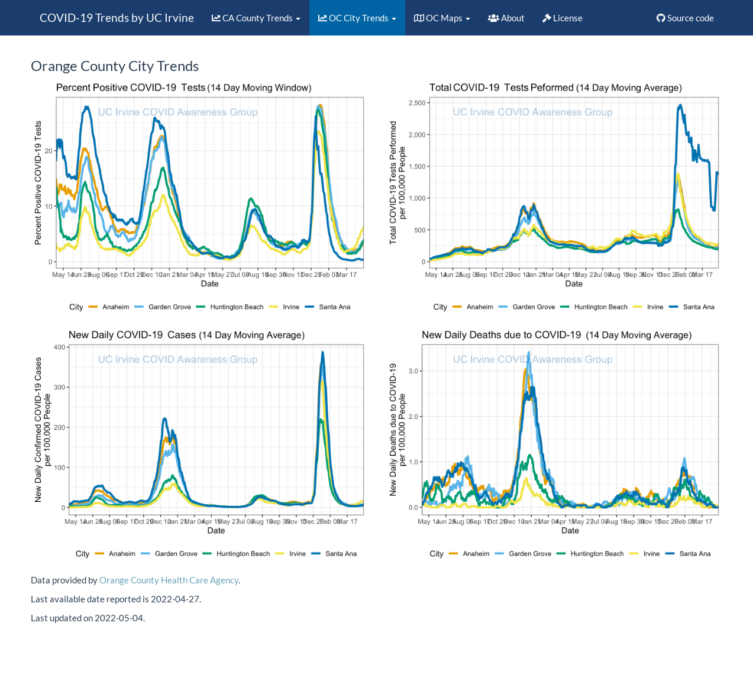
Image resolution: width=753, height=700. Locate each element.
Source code (685, 18)
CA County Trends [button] (256, 18)
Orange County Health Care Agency (169, 580)
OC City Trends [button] (357, 18)
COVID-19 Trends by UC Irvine (117, 17)
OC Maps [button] (442, 18)
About (506, 18)
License (563, 18)
